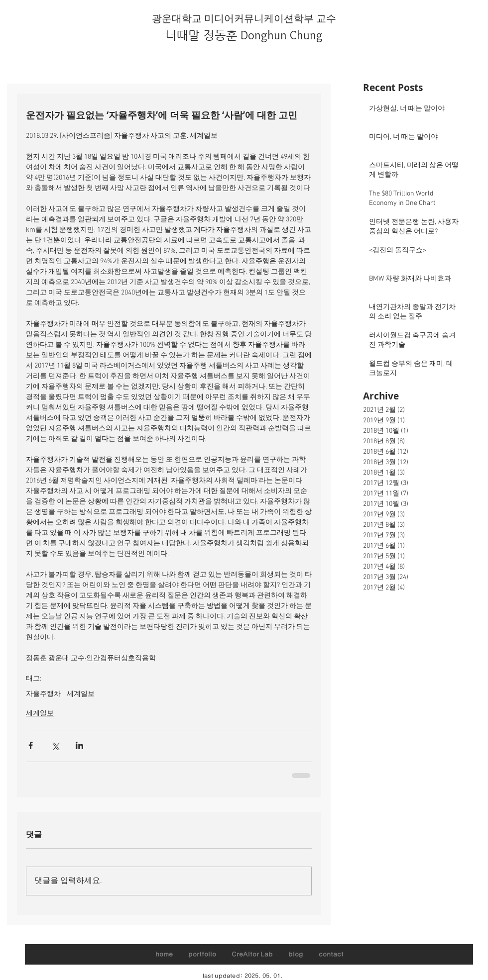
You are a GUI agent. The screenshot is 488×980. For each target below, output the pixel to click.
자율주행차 (43, 694)
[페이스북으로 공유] (31, 745)
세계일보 (81, 694)
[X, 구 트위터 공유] (55, 745)
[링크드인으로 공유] (79, 745)
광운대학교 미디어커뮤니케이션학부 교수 (244, 18)
